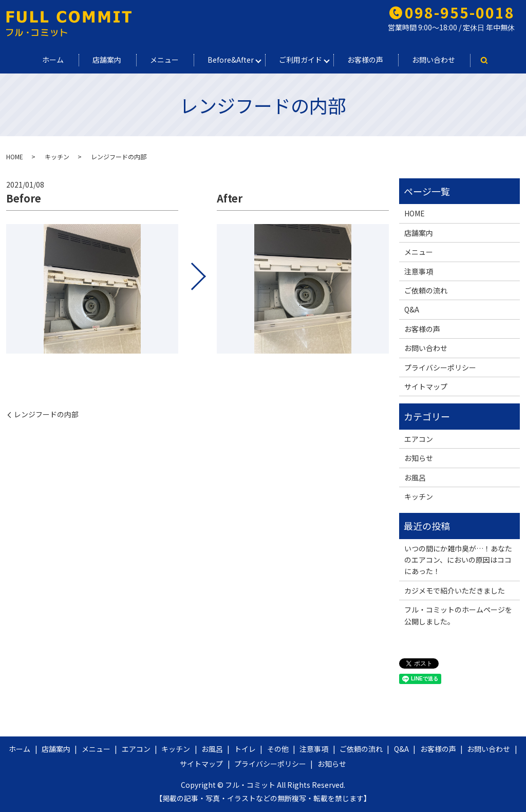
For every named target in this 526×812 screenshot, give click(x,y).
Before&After (231, 60)
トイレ (245, 749)
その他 (278, 749)
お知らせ (419, 458)
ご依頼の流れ (426, 290)
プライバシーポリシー (440, 367)
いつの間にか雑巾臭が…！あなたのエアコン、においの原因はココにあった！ (458, 560)
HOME (15, 156)
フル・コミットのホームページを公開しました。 (458, 615)
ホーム (53, 60)
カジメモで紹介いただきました (455, 590)
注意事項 (419, 271)
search (484, 60)
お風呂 (415, 477)
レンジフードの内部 (46, 414)
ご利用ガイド (300, 60)
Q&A (412, 309)
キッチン (57, 156)
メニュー (164, 60)
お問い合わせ (434, 60)
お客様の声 (365, 60)
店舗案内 (107, 60)
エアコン (419, 439)
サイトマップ (426, 386)
